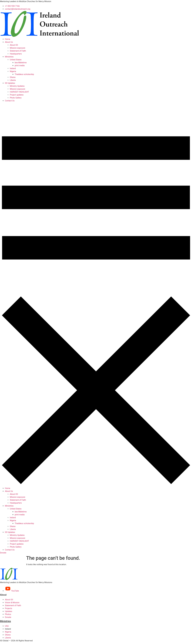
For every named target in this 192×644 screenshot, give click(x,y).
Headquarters (16, 54)
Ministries (9, 57)
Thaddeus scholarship (24, 74)
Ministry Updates (17, 86)
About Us (9, 42)
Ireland (13, 68)
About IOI (14, 45)
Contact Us (10, 101)
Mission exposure (18, 48)
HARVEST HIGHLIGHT (19, 92)
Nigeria (13, 71)
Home (8, 39)
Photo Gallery (16, 98)
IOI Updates (10, 83)
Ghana (13, 77)
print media (20, 66)
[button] (96, 295)
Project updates (17, 95)
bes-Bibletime (21, 63)
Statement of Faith (18, 51)
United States (16, 60)
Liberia (13, 80)
